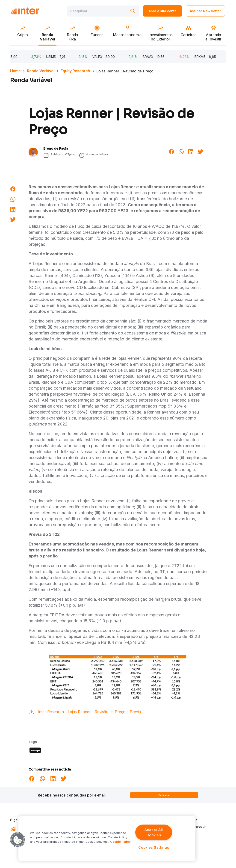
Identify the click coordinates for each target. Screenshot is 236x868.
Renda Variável (41, 71)
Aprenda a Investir (191, 827)
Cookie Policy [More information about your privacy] (120, 842)
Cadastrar (164, 795)
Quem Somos (187, 820)
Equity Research (75, 71)
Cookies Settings (154, 847)
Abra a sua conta (163, 11)
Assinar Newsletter (205, 11)
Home (15, 71)
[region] (107, 838)
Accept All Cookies (154, 832)
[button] (18, 840)
